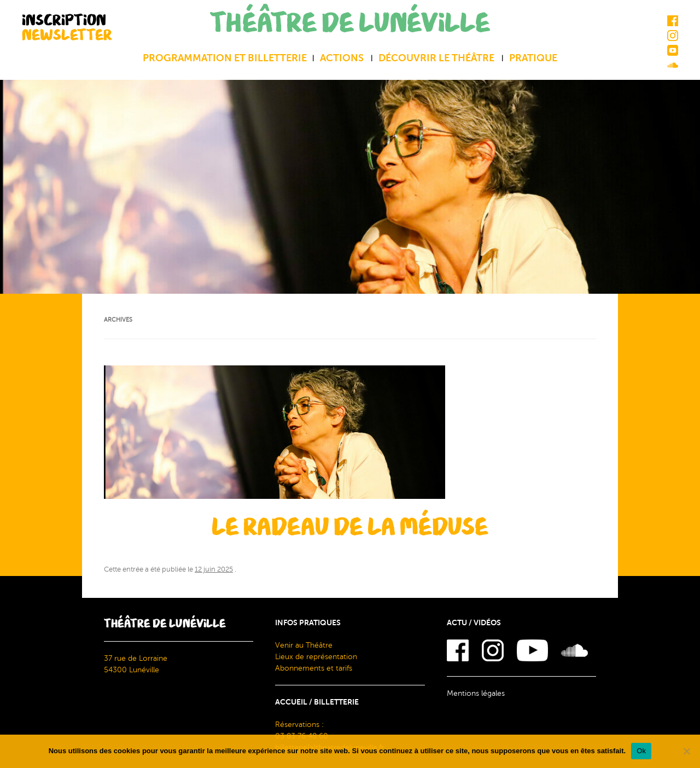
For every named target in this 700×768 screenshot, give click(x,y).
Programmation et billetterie (225, 58)
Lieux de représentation (316, 657)
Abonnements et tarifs (314, 668)
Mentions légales (476, 693)
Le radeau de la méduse (350, 527)
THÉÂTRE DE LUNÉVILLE (350, 23)
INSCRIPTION (67, 27)
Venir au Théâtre (304, 645)
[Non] (686, 751)
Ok (641, 751)
